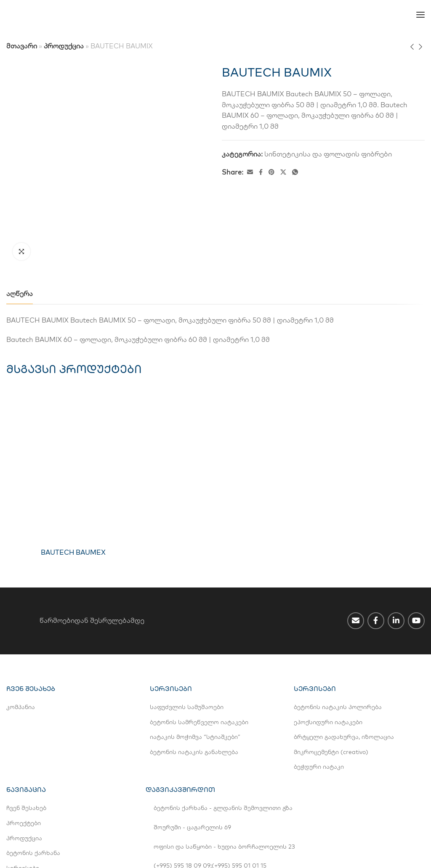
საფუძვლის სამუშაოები (187, 619)
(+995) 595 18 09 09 (182, 777)
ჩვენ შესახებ (26, 720)
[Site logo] (38, 15)
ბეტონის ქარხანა (33, 765)
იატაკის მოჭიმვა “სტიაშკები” (195, 648)
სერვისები (23, 780)
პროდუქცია (64, 46)
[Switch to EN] (207, 15)
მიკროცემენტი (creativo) (331, 664)
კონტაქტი (21, 794)
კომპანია (21, 619)
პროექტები (24, 735)
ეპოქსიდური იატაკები (328, 634)
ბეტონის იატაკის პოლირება (338, 619)
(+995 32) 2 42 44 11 (241, 794)
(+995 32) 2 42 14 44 (182, 794)
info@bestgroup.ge (181, 811)
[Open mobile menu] (420, 15)
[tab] (20, 205)
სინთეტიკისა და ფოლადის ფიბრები (328, 154)
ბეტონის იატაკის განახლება (194, 664)
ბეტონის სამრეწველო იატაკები (199, 634)
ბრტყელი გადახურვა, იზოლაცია (344, 648)
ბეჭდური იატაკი (319, 679)
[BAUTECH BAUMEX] (73, 380)
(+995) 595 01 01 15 (239, 777)
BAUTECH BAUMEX (73, 464)
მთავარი (22, 46)
